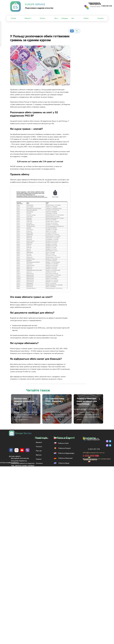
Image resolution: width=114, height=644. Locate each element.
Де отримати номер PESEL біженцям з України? (55, 401)
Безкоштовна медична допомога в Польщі (24, 401)
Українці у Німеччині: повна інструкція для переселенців (87, 401)
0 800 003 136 (91, 456)
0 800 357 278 (107, 6)
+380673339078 (93, 440)
